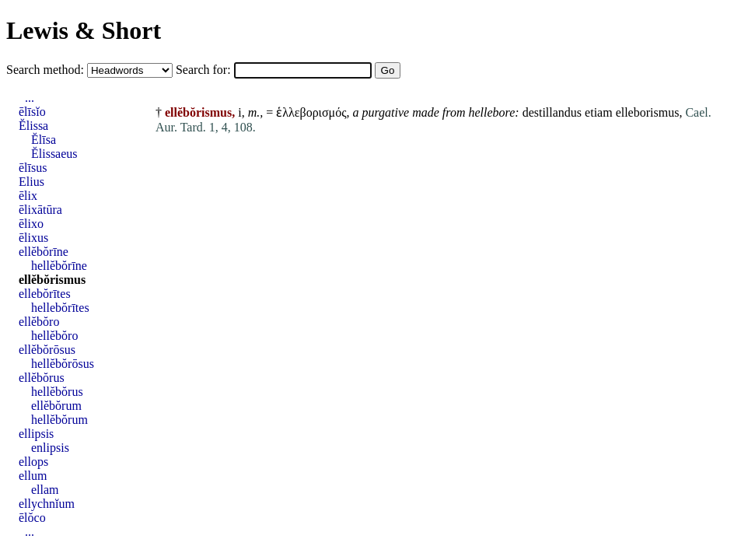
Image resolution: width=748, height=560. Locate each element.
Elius (31, 182)
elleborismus (648, 112)
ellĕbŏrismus (52, 280)
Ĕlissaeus (54, 154)
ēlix (28, 196)
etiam (599, 112)
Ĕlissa (33, 126)
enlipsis (50, 448)
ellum (33, 476)
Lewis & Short (84, 30)
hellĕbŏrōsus (63, 364)
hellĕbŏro (54, 336)
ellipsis (36, 434)
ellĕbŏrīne (44, 252)
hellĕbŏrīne (59, 266)
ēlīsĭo (32, 112)
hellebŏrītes (60, 308)
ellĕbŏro (39, 322)
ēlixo (31, 224)
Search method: (47, 70)
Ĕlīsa (44, 140)
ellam (45, 490)
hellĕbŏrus (57, 392)
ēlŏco (32, 518)
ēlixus (33, 238)
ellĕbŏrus (42, 378)
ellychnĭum (47, 504)
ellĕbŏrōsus (47, 350)
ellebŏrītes (45, 294)
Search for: (205, 70)
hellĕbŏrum (59, 420)
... (30, 98)
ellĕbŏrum (56, 406)
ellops (33, 462)
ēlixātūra (40, 210)
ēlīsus (33, 168)
